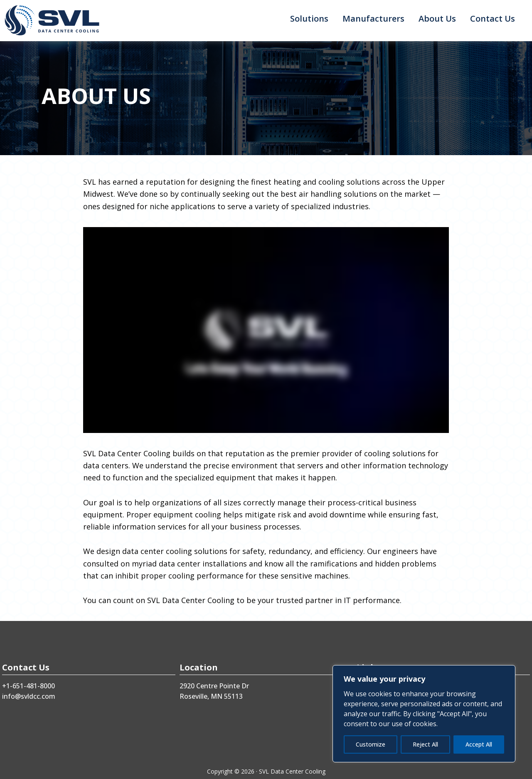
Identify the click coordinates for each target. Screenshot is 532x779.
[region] (424, 714)
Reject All (425, 744)
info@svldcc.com (29, 696)
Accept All (479, 744)
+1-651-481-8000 (28, 686)
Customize (371, 744)
